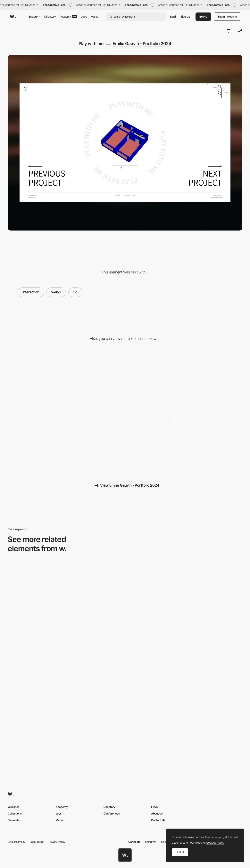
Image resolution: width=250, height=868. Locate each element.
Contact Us (158, 820)
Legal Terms (37, 842)
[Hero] (46, 382)
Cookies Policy (17, 842)
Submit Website (227, 16)
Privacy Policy (57, 842)
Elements (14, 820)
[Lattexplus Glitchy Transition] (125, 652)
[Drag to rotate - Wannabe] (125, 592)
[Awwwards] (13, 17)
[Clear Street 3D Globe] (46, 653)
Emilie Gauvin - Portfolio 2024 (142, 44)
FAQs (154, 807)
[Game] (204, 652)
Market (95, 16)
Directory (50, 16)
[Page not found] (125, 443)
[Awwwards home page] (125, 855)
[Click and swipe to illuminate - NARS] (46, 715)
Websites (14, 807)
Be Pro (203, 16)
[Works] (204, 382)
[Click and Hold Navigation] (125, 715)
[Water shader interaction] (46, 443)
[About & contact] (125, 382)
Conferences (112, 813)
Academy (68, 16)
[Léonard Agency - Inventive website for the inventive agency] (46, 592)
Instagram (150, 842)
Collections (15, 813)
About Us (157, 813)
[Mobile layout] (204, 443)
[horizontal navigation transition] (204, 592)
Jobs (84, 16)
